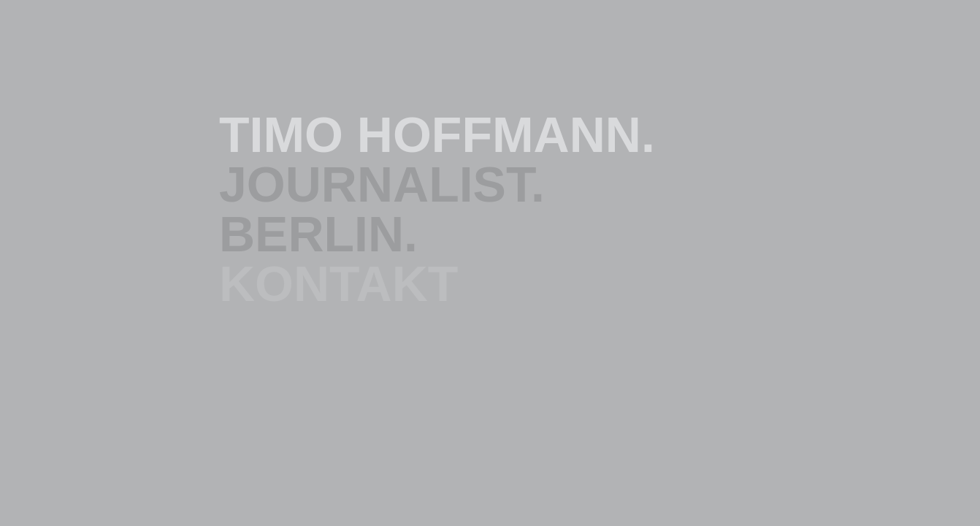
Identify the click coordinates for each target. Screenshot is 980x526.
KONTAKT (338, 283)
